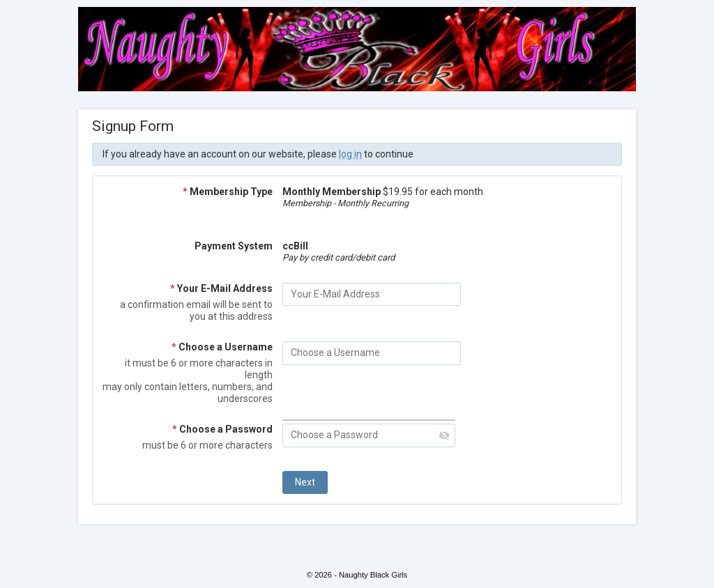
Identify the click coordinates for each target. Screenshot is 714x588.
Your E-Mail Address (221, 288)
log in (350, 154)
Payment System (234, 246)
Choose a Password (222, 429)
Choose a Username (222, 347)
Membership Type (228, 192)
